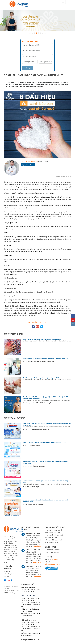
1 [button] (30, 33)
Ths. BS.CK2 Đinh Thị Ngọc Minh (35, 505)
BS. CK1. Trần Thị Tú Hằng (33, 445)
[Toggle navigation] (63, 2)
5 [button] (39, 33)
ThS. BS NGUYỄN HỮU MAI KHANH (35, 466)
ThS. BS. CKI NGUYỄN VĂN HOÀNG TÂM (37, 429)
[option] (37, 21)
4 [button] (36, 33)
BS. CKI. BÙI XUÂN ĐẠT (32, 487)
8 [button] (45, 33)
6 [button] (41, 33)
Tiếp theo (28, 68)
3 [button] (34, 33)
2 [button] (32, 33)
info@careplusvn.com (52, 564)
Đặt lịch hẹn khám (28, 165)
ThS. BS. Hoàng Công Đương (29, 161)
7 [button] (43, 33)
